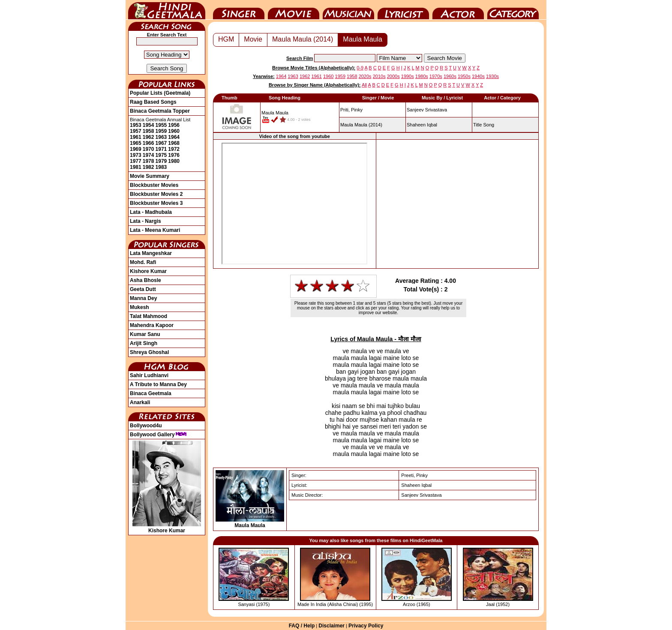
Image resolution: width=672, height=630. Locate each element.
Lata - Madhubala (151, 212)
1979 (161, 161)
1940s (478, 76)
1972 (174, 149)
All (364, 85)
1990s (408, 76)
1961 (136, 137)
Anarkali (140, 402)
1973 (136, 155)
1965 (136, 143)
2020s (365, 76)
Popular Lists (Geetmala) (160, 93)
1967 (161, 143)
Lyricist (403, 10)
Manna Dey (143, 298)
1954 (148, 125)
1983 (161, 167)
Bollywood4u (146, 426)
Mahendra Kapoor (152, 325)
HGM (226, 39)
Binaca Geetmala (151, 393)
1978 (148, 161)
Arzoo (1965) (417, 604)
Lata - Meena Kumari (155, 230)
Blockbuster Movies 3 (156, 203)
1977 (136, 161)
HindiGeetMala (167, 10)
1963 (161, 137)
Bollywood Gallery (158, 435)
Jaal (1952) (498, 604)
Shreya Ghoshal (149, 352)
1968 (174, 143)
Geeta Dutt (143, 289)
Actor (458, 10)
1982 (148, 167)
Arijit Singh (144, 343)
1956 (174, 125)
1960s (450, 76)
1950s (464, 76)
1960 (174, 131)
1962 (148, 137)
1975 (161, 155)
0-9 (360, 68)
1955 (161, 125)
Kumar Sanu (145, 334)
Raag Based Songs (153, 102)
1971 (161, 149)
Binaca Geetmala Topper (160, 111)
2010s (379, 76)
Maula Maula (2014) (303, 39)
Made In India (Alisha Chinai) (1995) (335, 604)
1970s (436, 76)
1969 (136, 149)
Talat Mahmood (148, 316)
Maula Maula (363, 39)
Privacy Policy (366, 626)
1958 (148, 131)
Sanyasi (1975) (254, 604)
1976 (174, 155)
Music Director (348, 10)
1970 (148, 149)
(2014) (361, 125)
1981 (136, 167)
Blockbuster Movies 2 (156, 194)
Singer (239, 10)
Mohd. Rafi (143, 262)
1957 (136, 131)
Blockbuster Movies (154, 185)
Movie (294, 10)
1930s (492, 76)
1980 (174, 161)
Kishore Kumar (148, 271)
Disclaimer (331, 626)
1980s (422, 76)
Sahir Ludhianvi (149, 375)
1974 (148, 155)
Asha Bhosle (145, 280)
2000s (393, 76)
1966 (148, 143)
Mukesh (139, 307)
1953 (136, 125)
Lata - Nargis (145, 221)
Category (513, 10)
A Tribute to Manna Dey (158, 384)
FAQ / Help (302, 626)
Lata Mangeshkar (151, 253)
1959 (161, 131)
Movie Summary (150, 176)
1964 (174, 137)
